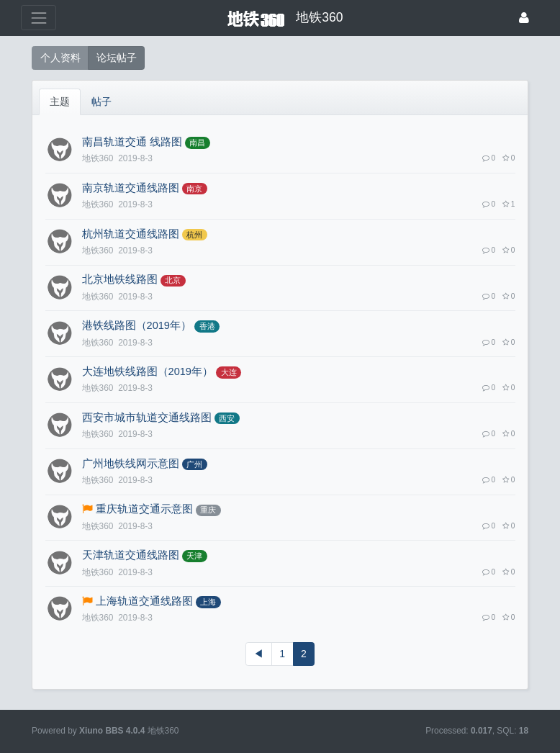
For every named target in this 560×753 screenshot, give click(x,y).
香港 (207, 326)
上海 (208, 602)
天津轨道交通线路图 (131, 555)
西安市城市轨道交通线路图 (147, 418)
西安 (227, 418)
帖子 (101, 102)
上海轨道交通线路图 (144, 601)
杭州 (194, 235)
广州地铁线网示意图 (131, 464)
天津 (194, 556)
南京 (194, 189)
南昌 (197, 143)
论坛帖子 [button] (117, 58)
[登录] (524, 18)
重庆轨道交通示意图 (144, 509)
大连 (229, 372)
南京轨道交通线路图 (131, 188)
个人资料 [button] (60, 58)
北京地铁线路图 (120, 279)
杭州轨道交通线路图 (131, 234)
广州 (194, 464)
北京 (173, 280)
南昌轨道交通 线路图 (132, 142)
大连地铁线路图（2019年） (148, 371)
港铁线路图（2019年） (137, 325)
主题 (60, 102)
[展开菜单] (39, 18)
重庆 (208, 510)
